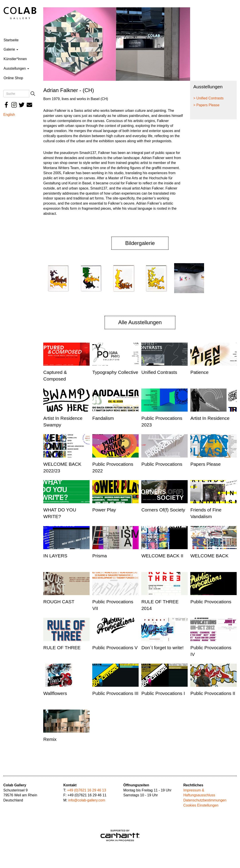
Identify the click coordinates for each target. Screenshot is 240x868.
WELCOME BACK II (162, 556)
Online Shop (13, 78)
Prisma (99, 556)
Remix (50, 739)
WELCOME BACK (209, 556)
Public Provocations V (115, 648)
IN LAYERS (55, 556)
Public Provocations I (163, 693)
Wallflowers (55, 693)
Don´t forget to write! (162, 648)
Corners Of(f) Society (163, 510)
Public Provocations (162, 464)
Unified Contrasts (159, 372)
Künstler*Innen (15, 59)
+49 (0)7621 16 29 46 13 (87, 790)
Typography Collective (115, 372)
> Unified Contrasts (209, 98)
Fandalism (103, 418)
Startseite (11, 40)
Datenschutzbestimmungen (205, 800)
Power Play (104, 510)
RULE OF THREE (62, 648)
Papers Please (206, 464)
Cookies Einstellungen (201, 805)
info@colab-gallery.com (87, 800)
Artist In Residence (210, 418)
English (9, 115)
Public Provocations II (213, 693)
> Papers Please (207, 105)
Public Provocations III (115, 693)
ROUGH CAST (59, 602)
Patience (199, 372)
